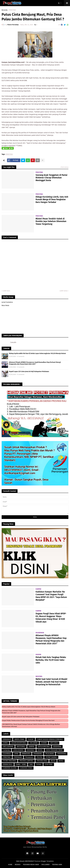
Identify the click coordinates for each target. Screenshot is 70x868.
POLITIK (39, 757)
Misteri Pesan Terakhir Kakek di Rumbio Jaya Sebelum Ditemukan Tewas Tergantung (51, 221)
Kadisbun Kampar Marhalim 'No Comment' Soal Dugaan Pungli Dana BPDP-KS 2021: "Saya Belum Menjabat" (51, 596)
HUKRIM (44, 743)
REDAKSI (18, 865)
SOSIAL (39, 764)
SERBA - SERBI (21, 764)
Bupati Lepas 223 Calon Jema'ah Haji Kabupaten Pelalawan (29, 371)
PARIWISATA (26, 754)
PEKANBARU (38, 754)
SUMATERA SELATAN (10, 768)
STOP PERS (49, 764)
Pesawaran (29, 757)
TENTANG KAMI (57, 865)
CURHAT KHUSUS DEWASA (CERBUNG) (50, 739)
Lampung (6, 750)
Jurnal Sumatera (7, 302)
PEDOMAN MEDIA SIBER (31, 865)
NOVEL (40, 750)
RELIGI (53, 761)
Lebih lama (63, 291)
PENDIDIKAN (62, 754)
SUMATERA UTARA (26, 768)
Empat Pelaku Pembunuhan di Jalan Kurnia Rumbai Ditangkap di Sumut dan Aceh (28, 720)
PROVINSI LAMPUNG (26, 761)
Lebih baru (6, 291)
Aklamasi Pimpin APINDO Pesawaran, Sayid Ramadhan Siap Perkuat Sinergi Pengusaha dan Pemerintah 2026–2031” (35, 363)
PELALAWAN (50, 754)
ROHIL (61, 761)
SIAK (31, 764)
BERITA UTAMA (19, 739)
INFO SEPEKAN (8, 747)
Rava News (5, 305)
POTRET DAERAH (51, 757)
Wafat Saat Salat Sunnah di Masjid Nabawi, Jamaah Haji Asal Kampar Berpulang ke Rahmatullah (51, 682)
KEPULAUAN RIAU (44, 747)
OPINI (16, 754)
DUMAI (5, 743)
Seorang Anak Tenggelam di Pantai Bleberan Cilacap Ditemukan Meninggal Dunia (51, 178)
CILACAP (31, 739)
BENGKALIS (7, 739)
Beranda (5, 10)
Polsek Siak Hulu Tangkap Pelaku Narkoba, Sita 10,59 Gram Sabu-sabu (51, 660)
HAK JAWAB (34, 743)
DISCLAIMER (45, 865)
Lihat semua (64, 167)
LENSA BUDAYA (18, 750)
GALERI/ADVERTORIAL (19, 743)
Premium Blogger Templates (44, 861)
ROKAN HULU (8, 764)
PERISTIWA (12, 10)
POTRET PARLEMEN (10, 761)
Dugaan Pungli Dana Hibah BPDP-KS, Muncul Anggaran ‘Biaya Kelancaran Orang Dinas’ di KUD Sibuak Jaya (51, 618)
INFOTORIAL (21, 747)
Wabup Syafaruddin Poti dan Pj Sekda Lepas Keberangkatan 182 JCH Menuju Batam (37, 353)
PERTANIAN (18, 757)
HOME (10, 865)
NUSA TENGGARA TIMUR (54, 750)
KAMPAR (31, 747)
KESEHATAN (57, 747)
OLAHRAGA (7, 754)
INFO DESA (54, 743)
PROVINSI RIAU (42, 761)
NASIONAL (31, 750)
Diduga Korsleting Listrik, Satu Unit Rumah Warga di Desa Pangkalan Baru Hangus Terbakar (52, 200)
